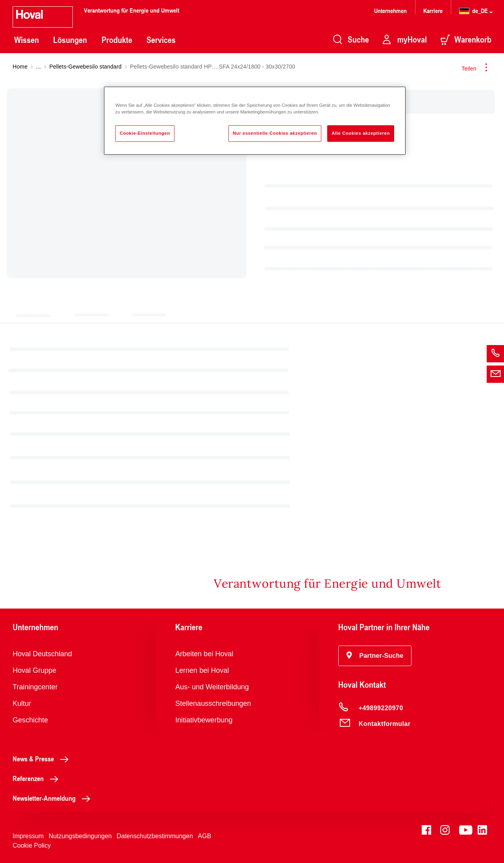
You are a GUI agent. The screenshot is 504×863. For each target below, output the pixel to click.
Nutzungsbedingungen (80, 836)
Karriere (433, 10)
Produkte (117, 40)
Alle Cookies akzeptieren (361, 133)
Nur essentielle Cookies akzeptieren (275, 133)
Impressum (28, 836)
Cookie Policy (32, 845)
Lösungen (70, 40)
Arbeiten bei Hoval (204, 654)
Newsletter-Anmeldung (54, 798)
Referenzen (38, 778)
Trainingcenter (35, 687)
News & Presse (43, 759)
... (39, 67)
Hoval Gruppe (34, 670)
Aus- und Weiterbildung (212, 687)
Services (161, 40)
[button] (375, 656)
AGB (205, 836)
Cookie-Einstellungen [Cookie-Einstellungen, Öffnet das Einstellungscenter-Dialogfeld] (145, 133)
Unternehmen (390, 10)
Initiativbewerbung (204, 720)
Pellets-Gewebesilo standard (85, 67)
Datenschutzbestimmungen (155, 836)
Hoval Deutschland (42, 654)
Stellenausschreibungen (213, 703)
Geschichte (30, 720)
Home (20, 67)
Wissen (27, 40)
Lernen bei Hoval (202, 670)
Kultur (22, 703)
